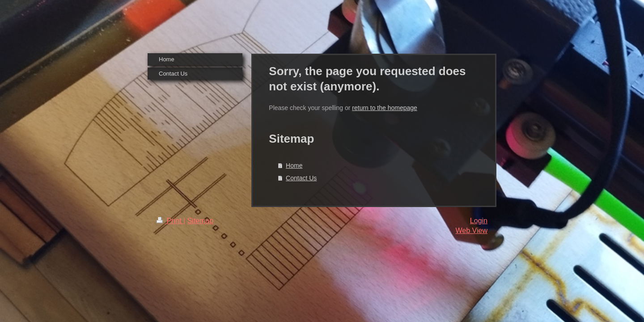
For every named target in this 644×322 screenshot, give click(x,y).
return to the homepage (385, 108)
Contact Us (301, 178)
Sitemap (200, 221)
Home (294, 165)
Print (170, 221)
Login (479, 221)
